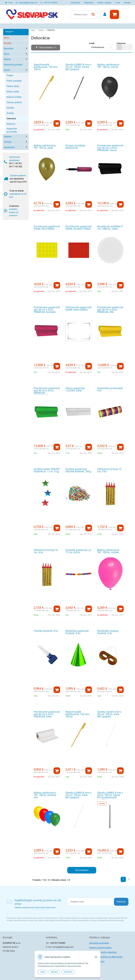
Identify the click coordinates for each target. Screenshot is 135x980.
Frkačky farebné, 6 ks (46, 631)
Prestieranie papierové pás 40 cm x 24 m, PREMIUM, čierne (110, 148)
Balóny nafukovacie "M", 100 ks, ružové (108, 551)
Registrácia (89, 3)
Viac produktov (82, 870)
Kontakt (127, 3)
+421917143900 (50, 3)
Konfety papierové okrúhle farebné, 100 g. (79, 470)
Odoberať (121, 902)
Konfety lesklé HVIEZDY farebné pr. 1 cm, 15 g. (47, 470)
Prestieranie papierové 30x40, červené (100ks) (79, 227)
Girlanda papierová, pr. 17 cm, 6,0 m (79, 551)
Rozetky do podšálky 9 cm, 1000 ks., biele (110, 227)
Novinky (8, 43)
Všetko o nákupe (104, 3)
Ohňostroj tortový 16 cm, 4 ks (46, 551)
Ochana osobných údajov (100, 948)
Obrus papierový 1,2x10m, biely (75, 389)
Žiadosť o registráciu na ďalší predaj (106, 957)
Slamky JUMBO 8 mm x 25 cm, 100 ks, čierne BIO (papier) (78, 67)
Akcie (7, 38)
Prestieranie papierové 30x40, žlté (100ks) (47, 227)
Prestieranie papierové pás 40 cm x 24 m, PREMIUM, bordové (47, 310)
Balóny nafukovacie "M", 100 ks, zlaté (45, 147)
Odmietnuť (68, 972)
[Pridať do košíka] (57, 123)
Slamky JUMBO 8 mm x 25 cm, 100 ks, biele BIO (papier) (78, 795)
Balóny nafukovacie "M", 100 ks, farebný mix (45, 795)
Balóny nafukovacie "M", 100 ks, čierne (108, 66)
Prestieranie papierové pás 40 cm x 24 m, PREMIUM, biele (47, 714)
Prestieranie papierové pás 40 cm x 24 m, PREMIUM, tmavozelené (47, 392)
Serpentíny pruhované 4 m (110, 389)
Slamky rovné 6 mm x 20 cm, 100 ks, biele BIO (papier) (109, 714)
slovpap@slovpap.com (28, 3)
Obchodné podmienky (99, 943)
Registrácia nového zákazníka (103, 952)
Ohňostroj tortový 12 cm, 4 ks (109, 470)
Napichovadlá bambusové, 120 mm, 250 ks (78, 714)
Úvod (11, 3)
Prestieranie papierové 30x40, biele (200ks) (79, 308)
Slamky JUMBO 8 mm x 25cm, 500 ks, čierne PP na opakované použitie (110, 796)
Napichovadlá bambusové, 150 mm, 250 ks (46, 67)
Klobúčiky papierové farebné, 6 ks (77, 632)
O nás (118, 3)
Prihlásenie (76, 3)
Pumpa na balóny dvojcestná (75, 147)
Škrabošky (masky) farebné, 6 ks (108, 632)
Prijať (43, 972)
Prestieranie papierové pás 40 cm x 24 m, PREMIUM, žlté (110, 310)
